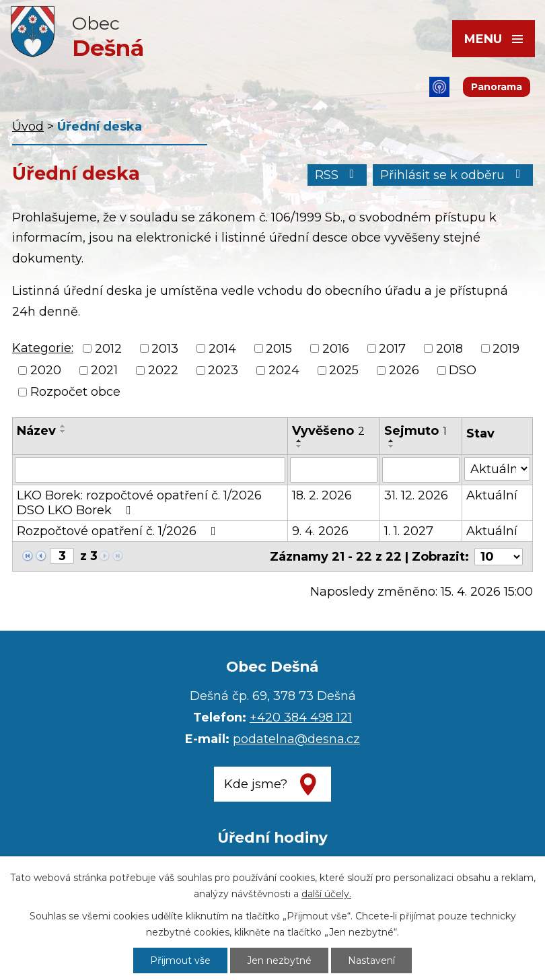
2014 (222, 349)
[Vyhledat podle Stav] (497, 469)
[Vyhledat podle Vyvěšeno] (334, 470)
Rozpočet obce (75, 392)
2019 (506, 349)
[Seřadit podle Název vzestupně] (63, 426)
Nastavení (371, 960)
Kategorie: (43, 348)
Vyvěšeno (328, 431)
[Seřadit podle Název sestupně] (63, 431)
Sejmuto (415, 431)
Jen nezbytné (279, 960)
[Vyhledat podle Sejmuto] (421, 470)
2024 (284, 370)
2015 (279, 349)
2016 (336, 349)
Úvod (28, 127)
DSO (463, 370)
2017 (392, 349)
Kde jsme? (256, 784)
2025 (344, 370)
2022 (163, 370)
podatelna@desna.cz (296, 739)
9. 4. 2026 (320, 531)
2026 (404, 370)
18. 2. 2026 (322, 495)
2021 (104, 370)
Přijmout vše (180, 960)
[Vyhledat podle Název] (150, 470)
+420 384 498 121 (301, 717)
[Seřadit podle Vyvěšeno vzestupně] (299, 441)
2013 (165, 349)
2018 (449, 349)
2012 (108, 349)
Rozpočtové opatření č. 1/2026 (119, 531)
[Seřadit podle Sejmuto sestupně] (392, 446)
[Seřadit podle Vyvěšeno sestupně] (299, 446)
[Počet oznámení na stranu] (499, 557)
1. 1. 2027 (409, 531)
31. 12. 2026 (416, 495)
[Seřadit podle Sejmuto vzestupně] (392, 441)
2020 (46, 370)
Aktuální (492, 495)
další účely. (326, 894)
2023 (223, 370)
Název (36, 431)
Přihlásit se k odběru (453, 175)
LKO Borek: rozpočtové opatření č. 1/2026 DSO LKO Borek (139, 503)
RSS (337, 175)
